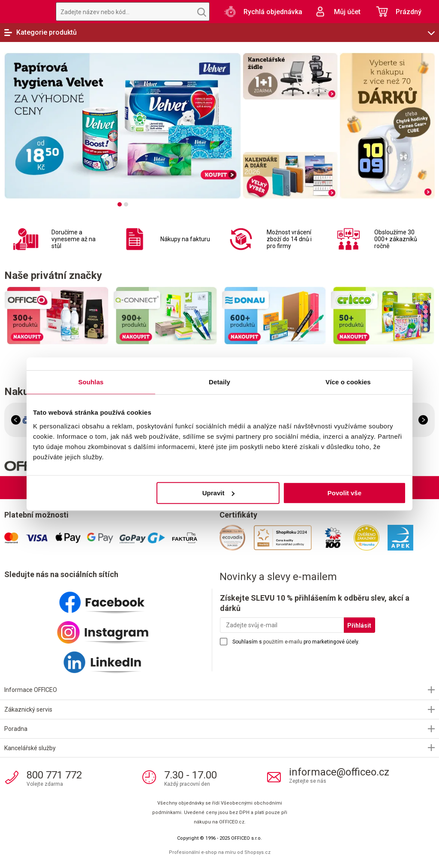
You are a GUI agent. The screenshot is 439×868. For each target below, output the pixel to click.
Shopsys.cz (257, 852)
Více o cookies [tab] (348, 382)
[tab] (120, 204)
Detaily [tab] (219, 382)
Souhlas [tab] (91, 382)
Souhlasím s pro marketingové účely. (296, 642)
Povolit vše (344, 493)
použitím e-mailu (283, 642)
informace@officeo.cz (339, 772)
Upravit (219, 493)
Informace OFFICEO (31, 690)
